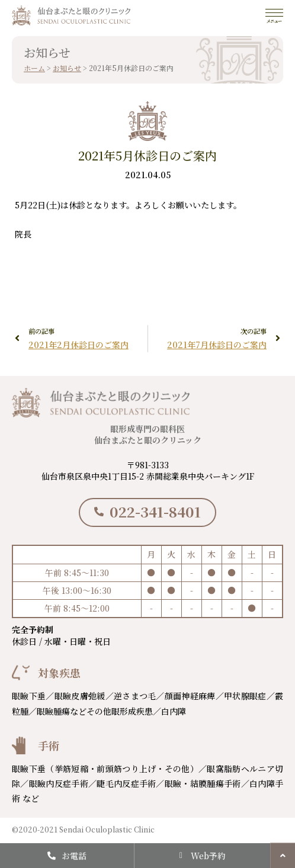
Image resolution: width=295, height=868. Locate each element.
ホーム (34, 68)
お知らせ (67, 68)
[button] (283, 855)
